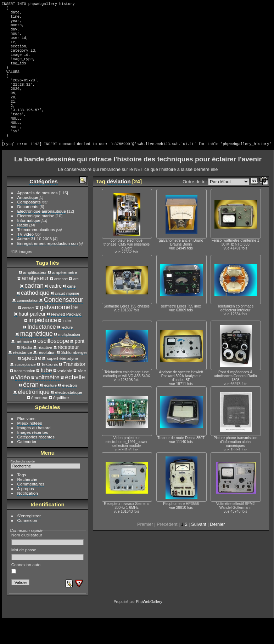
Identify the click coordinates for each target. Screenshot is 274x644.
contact (28, 332)
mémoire (24, 365)
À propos (26, 513)
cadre (55, 310)
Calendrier (27, 465)
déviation (119, 205)
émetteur (39, 422)
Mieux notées (30, 447)
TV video (26, 258)
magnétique (37, 358)
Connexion (27, 544)
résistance (23, 376)
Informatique (29, 244)
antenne (61, 303)
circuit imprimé (67, 317)
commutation (28, 324)
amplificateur (35, 296)
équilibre (61, 422)
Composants (29, 226)
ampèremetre (65, 296)
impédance (43, 344)
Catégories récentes (36, 461)
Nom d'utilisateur (48, 563)
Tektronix (49, 388)
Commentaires (31, 508)
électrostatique (69, 416)
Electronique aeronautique (42, 235)
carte (72, 310)
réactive (45, 371)
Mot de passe (48, 578)
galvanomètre (59, 331)
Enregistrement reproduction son (48, 267)
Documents (28, 231)
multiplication (69, 358)
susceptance (25, 389)
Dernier (217, 548)
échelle (75, 401)
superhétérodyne (62, 382)
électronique (34, 416)
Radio (23, 249)
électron (69, 409)
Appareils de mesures (38, 217)
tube (46, 394)
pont (80, 365)
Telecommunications (36, 254)
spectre (32, 382)
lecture (67, 351)
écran (31, 409)
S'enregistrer (29, 540)
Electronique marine (36, 240)
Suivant (199, 548)
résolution (47, 376)
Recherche (27, 503)
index (67, 345)
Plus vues (26, 442)
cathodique (35, 317)
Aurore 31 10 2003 (35, 263)
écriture (51, 409)
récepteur (68, 371)
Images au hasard (34, 452)
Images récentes (33, 456)
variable (65, 395)
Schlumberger (74, 376)
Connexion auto (26, 592)
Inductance (42, 351)
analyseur (35, 302)
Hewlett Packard (66, 338)
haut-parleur (32, 338)
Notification (28, 517)
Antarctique (28, 221)
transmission (25, 395)
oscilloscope (53, 365)
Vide (82, 395)
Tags (22, 499)
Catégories (43, 205)
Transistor (74, 388)
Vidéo (23, 401)
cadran (34, 310)
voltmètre (47, 401)
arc (76, 303)
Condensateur (64, 324)
